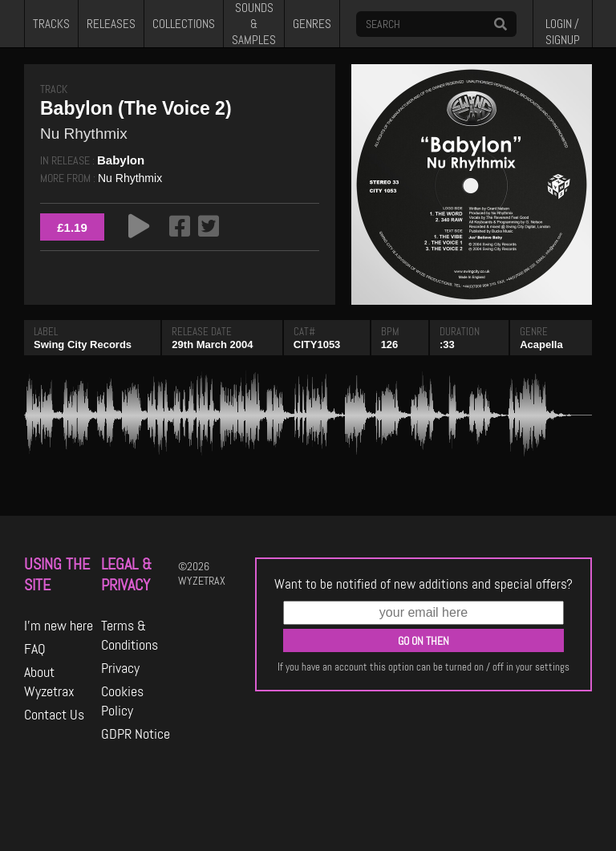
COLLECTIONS (184, 24)
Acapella (541, 344)
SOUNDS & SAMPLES (254, 24)
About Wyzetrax (49, 682)
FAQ (35, 649)
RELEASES (111, 24)
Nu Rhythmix (130, 178)
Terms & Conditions (130, 635)
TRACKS (51, 24)
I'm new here (59, 626)
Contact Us (54, 715)
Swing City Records (83, 344)
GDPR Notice (136, 734)
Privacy (120, 668)
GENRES (312, 24)
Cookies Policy (122, 701)
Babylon (121, 160)
